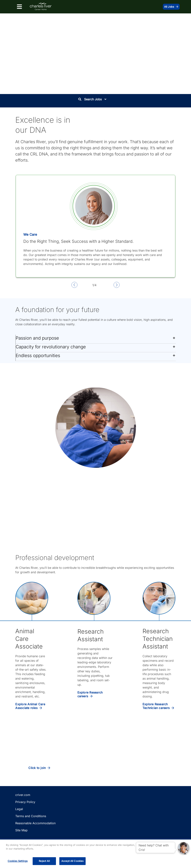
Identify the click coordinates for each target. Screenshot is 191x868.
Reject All (44, 861)
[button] (96, 339)
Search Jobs (92, 99)
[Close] (185, 853)
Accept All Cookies (72, 861)
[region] (95, 854)
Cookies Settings (18, 861)
